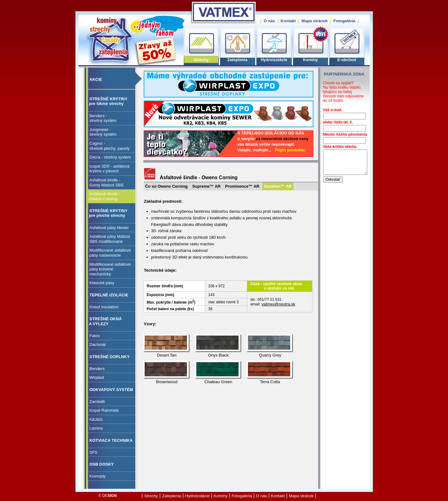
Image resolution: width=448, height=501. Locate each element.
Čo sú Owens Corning (167, 186)
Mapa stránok (315, 21)
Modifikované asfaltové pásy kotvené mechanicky (110, 269)
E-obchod (347, 60)
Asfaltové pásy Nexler (109, 228)
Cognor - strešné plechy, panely (110, 146)
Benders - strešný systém (103, 118)
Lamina (96, 428)
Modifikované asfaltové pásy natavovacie (110, 253)
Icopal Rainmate (104, 410)
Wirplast (97, 377)
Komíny (311, 60)
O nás (269, 21)
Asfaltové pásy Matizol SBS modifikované (110, 239)
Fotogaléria (344, 21)
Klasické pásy (102, 283)
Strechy (201, 60)
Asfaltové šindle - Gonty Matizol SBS (107, 183)
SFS (93, 452)
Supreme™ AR (206, 186)
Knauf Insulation (104, 307)
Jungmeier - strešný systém (103, 132)
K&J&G (96, 419)
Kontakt (288, 21)
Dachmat (98, 344)
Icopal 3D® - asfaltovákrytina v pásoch (110, 169)
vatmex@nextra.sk (278, 304)
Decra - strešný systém (110, 157)
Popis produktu (290, 150)
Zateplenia (237, 60)
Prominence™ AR (242, 186)
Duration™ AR (278, 186)
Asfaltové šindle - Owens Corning (105, 196)
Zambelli (97, 402)
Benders (97, 369)
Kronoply (98, 476)
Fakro (95, 336)
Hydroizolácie (274, 60)
